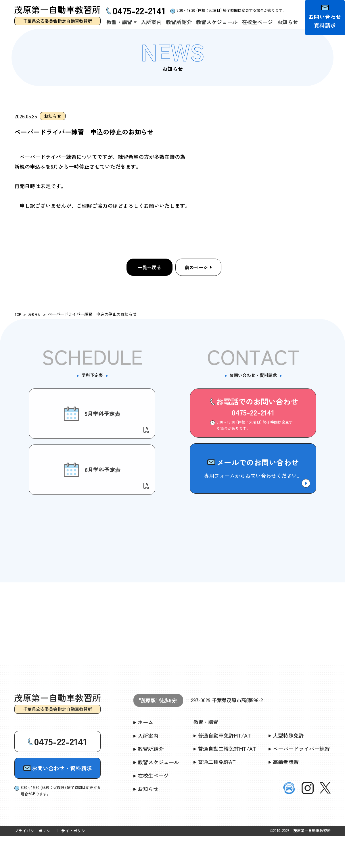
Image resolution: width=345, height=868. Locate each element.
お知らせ (38, 314)
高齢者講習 (284, 794)
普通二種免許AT (215, 794)
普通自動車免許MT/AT (222, 768)
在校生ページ (151, 808)
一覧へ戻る (149, 267)
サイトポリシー (71, 863)
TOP (19, 314)
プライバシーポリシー (33, 863)
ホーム (143, 755)
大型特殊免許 (286, 768)
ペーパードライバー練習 (299, 781)
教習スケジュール (156, 794)
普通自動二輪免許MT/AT (225, 781)
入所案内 (146, 768)
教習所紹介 (148, 781)
